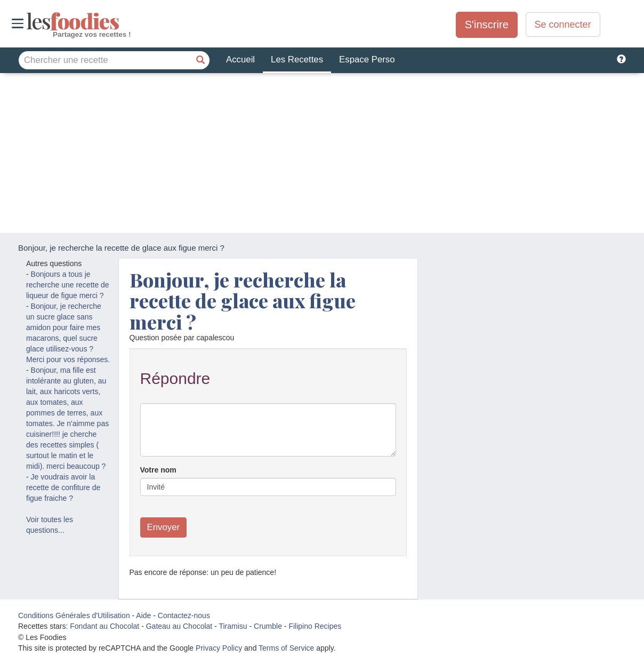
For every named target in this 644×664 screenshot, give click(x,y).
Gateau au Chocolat (179, 626)
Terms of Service (286, 648)
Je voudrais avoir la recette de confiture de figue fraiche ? (63, 487)
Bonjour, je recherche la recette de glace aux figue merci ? (243, 301)
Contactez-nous (184, 615)
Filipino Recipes (315, 626)
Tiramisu (233, 626)
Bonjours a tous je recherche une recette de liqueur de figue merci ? (68, 285)
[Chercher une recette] (200, 60)
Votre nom (158, 470)
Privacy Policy (219, 648)
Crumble (268, 626)
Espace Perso (367, 59)
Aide (143, 615)
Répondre (175, 378)
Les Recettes (297, 59)
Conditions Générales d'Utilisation (74, 615)
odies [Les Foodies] (27, 21)
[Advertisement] (322, 153)
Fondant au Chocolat (104, 626)
